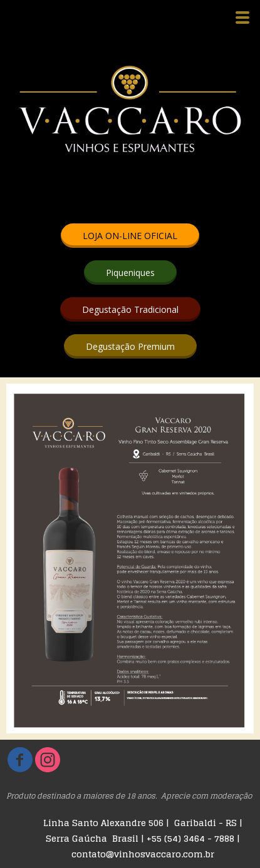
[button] (130, 236)
